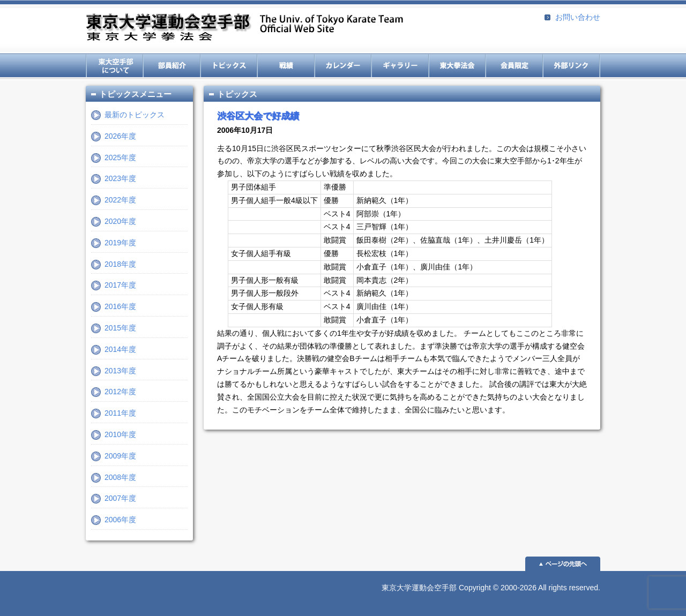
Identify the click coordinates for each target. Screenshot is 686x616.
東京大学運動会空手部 (244, 28)
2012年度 (120, 392)
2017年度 (120, 285)
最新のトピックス (135, 115)
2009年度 (120, 456)
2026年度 (120, 136)
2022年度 (120, 200)
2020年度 (120, 221)
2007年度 (120, 498)
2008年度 (120, 477)
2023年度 (120, 178)
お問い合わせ (578, 17)
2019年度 (120, 243)
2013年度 (120, 371)
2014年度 (120, 349)
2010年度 (120, 434)
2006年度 (120, 520)
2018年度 (120, 264)
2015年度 (120, 328)
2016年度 (120, 306)
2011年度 (120, 413)
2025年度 (120, 157)
